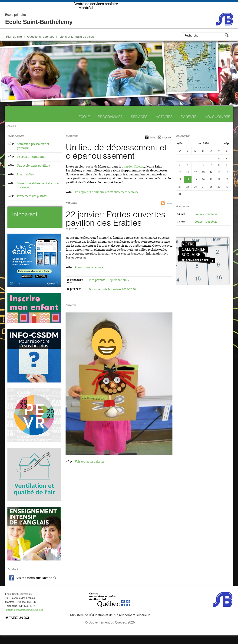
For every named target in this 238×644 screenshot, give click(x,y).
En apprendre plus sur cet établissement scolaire (107, 201)
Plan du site (14, 45)
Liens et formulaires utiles (77, 45)
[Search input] (204, 44)
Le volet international (31, 166)
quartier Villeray (133, 175)
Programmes (110, 126)
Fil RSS (169, 212)
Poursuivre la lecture (89, 276)
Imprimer (167, 146)
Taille (152, 146)
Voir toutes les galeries (89, 470)
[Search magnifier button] (226, 44)
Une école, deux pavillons (34, 174)
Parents (189, 126)
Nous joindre (217, 126)
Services (139, 126)
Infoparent (25, 223)
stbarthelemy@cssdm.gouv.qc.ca (24, 619)
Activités (164, 126)
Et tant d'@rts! (26, 183)
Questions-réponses (41, 45)
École (84, 126)
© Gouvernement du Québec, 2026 (110, 631)
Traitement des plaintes (32, 205)
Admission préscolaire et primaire (33, 155)
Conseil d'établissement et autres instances (38, 194)
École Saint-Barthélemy (39, 28)
